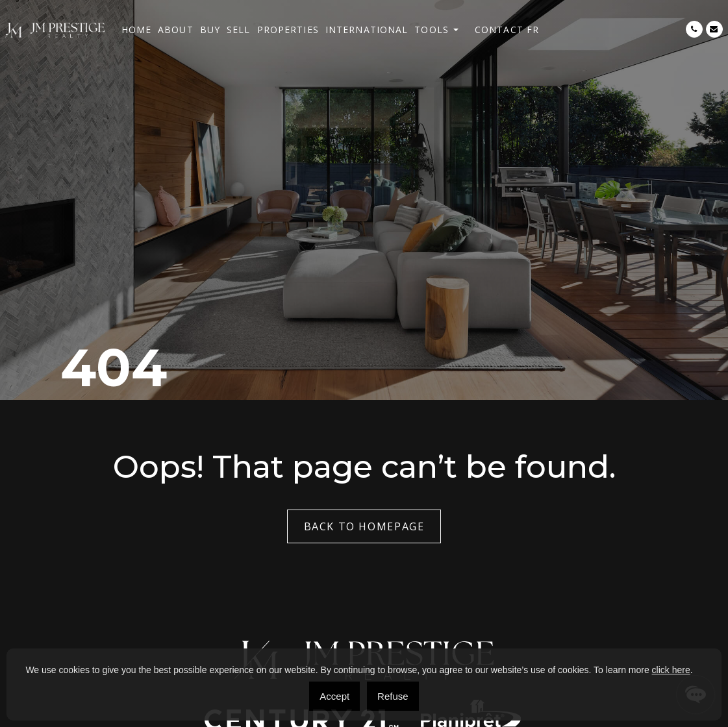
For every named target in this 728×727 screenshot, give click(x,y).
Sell (238, 30)
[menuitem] (533, 30)
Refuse (393, 696)
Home (136, 30)
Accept (334, 696)
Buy (210, 30)
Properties (288, 30)
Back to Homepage (364, 526)
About (176, 30)
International (367, 30)
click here (671, 670)
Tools (432, 30)
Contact (499, 30)
